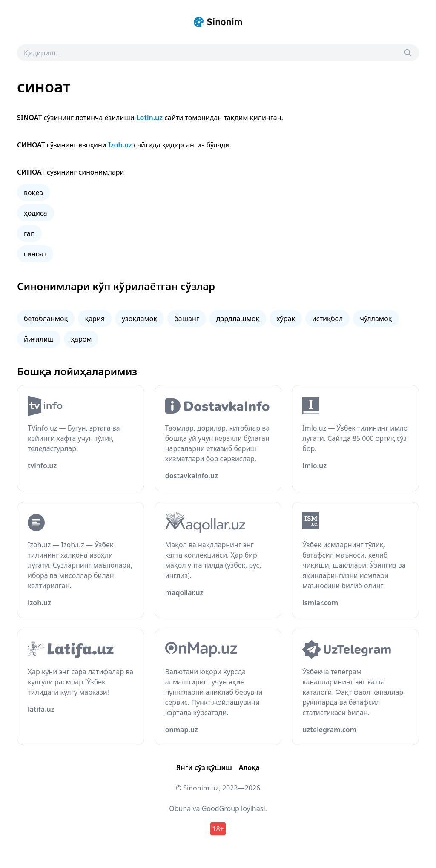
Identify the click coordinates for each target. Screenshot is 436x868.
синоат (35, 254)
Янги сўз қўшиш (204, 767)
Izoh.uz (120, 145)
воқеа (33, 193)
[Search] (408, 53)
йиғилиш (39, 339)
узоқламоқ (139, 319)
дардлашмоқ (238, 319)
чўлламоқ (376, 319)
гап (29, 233)
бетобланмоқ (46, 319)
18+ (218, 829)
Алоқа (249, 767)
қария (95, 319)
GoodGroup (221, 808)
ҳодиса (36, 213)
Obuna (180, 808)
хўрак (285, 319)
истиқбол (328, 319)
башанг (186, 319)
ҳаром (81, 339)
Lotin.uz (149, 118)
